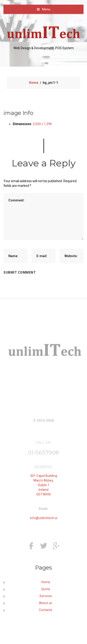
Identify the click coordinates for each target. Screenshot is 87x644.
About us (46, 603)
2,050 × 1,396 (42, 124)
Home (34, 83)
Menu (46, 9)
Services (46, 596)
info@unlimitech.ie (44, 518)
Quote (46, 589)
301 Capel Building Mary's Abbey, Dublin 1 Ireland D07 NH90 (44, 485)
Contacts (46, 610)
